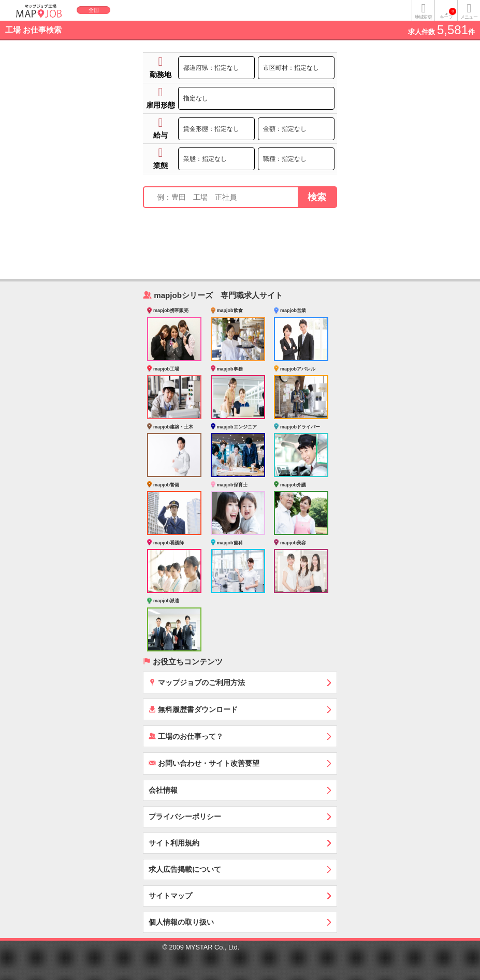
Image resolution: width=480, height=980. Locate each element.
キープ (448, 14)
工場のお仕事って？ (186, 736)
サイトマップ (170, 896)
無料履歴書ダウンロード (193, 709)
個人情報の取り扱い (181, 922)
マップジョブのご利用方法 (197, 682)
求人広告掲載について (185, 869)
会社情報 (163, 790)
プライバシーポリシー (185, 816)
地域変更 (423, 17)
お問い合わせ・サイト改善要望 (204, 763)
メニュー (469, 17)
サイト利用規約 (174, 843)
